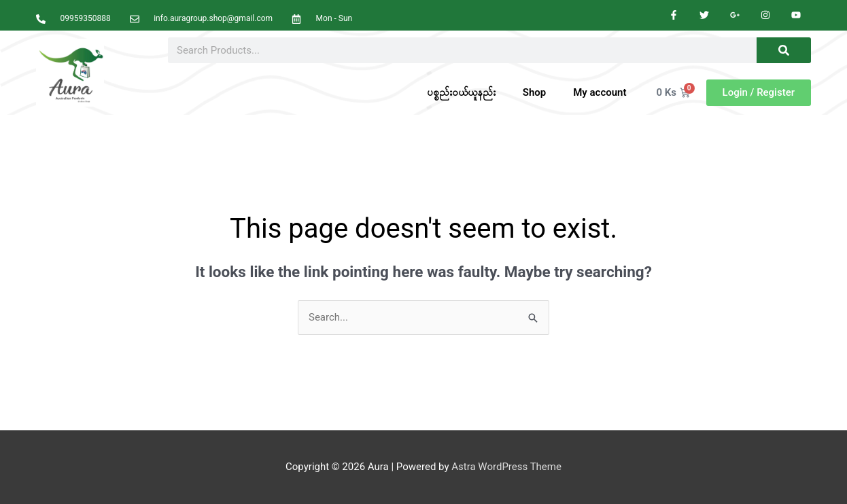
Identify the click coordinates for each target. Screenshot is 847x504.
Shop (534, 92)
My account (600, 92)
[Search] (784, 50)
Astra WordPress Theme (506, 467)
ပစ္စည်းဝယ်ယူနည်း (461, 92)
